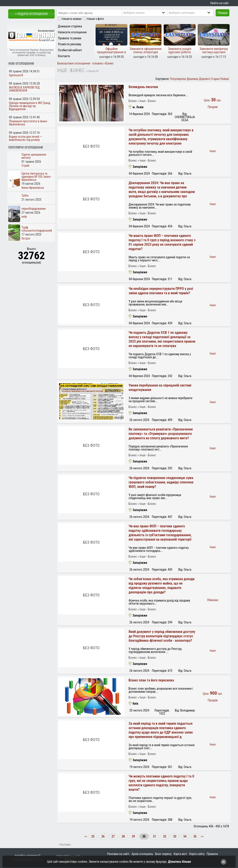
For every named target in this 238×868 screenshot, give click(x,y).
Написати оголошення (72, 32)
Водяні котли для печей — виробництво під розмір (25, 138)
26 (103, 836)
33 (175, 836)
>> (202, 836)
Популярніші (178, 79)
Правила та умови (70, 38)
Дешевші (192, 79)
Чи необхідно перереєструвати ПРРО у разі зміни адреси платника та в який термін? (161, 291)
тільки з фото (95, 19)
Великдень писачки (143, 87)
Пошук (223, 13)
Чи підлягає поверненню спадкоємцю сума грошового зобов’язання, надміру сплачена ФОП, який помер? (161, 482)
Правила (212, 854)
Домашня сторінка (70, 26)
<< (86, 836)
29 (133, 836)
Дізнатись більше (180, 862)
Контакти (64, 56)
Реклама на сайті (118, 854)
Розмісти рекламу (70, 44)
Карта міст (180, 854)
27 (113, 836)
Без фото (91, 146)
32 (165, 836)
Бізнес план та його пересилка (151, 680)
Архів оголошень (142, 854)
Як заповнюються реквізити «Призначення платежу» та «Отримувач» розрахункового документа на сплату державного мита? (161, 434)
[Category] (194, 13)
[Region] (149, 13)
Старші (215, 79)
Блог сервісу (163, 854)
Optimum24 (16, 75)
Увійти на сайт (219, 3)
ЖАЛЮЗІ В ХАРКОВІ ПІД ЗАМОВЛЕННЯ (24, 89)
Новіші (225, 79)
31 (154, 836)
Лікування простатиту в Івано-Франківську (28, 123)
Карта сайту (197, 854)
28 (123, 836)
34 (185, 836)
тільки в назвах (71, 19)
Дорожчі (204, 79)
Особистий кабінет (70, 50)
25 (93, 836)
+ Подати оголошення (31, 14)
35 (195, 836)
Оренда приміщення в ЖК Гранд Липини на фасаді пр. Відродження (30, 106)
